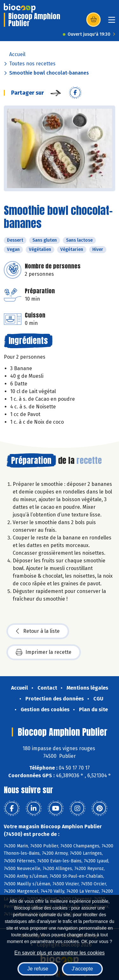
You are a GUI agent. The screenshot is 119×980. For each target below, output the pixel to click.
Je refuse (38, 969)
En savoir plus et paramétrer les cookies (60, 953)
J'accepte (82, 969)
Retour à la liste (38, 631)
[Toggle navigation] (112, 22)
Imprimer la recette (44, 652)
